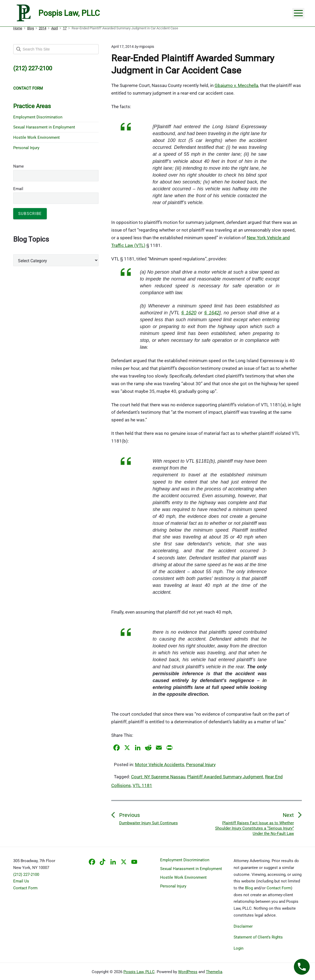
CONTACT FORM (28, 88)
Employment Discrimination (38, 117)
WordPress (188, 972)
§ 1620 (189, 313)
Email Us (21, 881)
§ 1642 (212, 313)
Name (18, 166)
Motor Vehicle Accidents (160, 765)
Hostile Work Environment (36, 137)
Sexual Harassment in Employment (44, 127)
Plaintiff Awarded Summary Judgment (225, 777)
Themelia (214, 972)
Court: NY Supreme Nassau (158, 777)
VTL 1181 (142, 785)
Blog (249, 888)
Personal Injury (201, 765)
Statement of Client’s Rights (258, 937)
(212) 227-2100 (26, 875)
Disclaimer (243, 926)
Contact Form (25, 888)
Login (238, 948)
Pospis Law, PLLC (139, 972)
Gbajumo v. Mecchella (236, 85)
